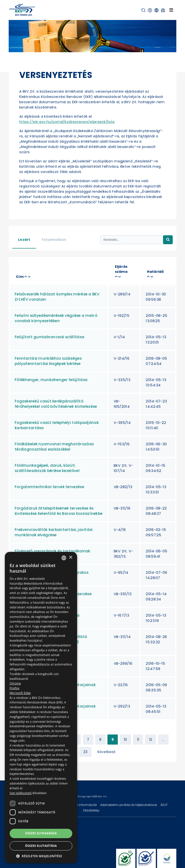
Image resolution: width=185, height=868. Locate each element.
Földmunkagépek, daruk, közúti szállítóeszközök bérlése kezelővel (47, 468)
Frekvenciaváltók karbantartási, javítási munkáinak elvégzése (54, 532)
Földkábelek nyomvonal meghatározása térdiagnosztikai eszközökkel (54, 447)
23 (86, 752)
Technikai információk (81, 805)
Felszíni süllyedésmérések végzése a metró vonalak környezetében (56, 318)
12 (151, 740)
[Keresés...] (132, 240)
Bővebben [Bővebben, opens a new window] (40, 793)
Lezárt (24, 240)
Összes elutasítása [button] (41, 846)
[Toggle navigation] (171, 10)
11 (138, 740)
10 (126, 740)
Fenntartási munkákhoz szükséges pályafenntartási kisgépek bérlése (48, 361)
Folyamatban (54, 240)
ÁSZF (164, 805)
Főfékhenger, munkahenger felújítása (51, 380)
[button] (143, 10)
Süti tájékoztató (21, 793)
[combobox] (64, 558)
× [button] (70, 558)
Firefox (15, 688)
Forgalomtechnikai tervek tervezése (49, 487)
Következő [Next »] (107, 752)
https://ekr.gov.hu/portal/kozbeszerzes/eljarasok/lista (67, 122)
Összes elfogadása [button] (41, 833)
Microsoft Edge (20, 693)
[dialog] (41, 708)
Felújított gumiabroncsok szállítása (50, 337)
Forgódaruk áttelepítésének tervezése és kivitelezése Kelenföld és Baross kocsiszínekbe (59, 511)
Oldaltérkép (91, 810)
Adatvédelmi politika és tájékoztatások (129, 805)
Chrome (15, 683)
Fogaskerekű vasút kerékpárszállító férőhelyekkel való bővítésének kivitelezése (56, 404)
